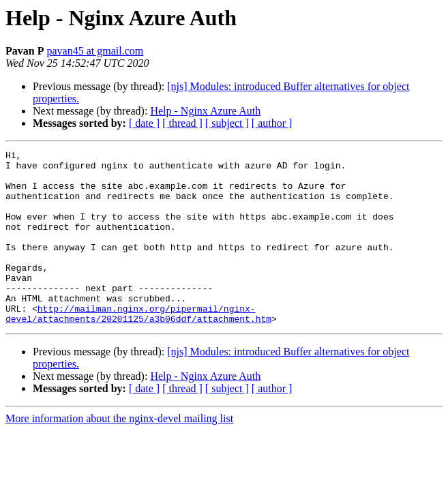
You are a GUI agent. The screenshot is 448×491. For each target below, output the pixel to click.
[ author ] (272, 123)
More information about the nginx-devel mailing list (119, 453)
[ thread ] (182, 123)
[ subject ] (227, 123)
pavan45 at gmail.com (95, 51)
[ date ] (144, 123)
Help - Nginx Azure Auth (205, 111)
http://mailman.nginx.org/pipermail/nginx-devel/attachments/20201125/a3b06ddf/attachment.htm (138, 347)
